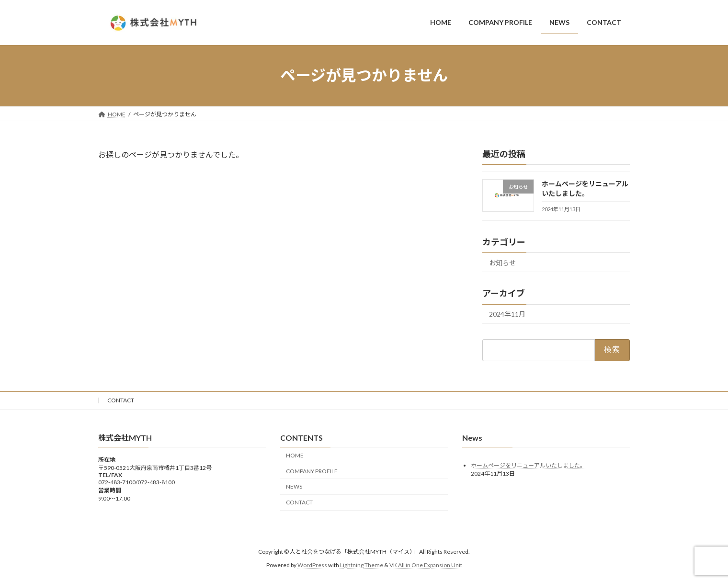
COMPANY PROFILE (312, 471)
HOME (295, 455)
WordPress (312, 565)
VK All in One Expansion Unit (426, 565)
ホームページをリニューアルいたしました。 (528, 465)
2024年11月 (507, 314)
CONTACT (121, 400)
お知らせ (502, 262)
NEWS (294, 487)
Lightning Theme (362, 565)
